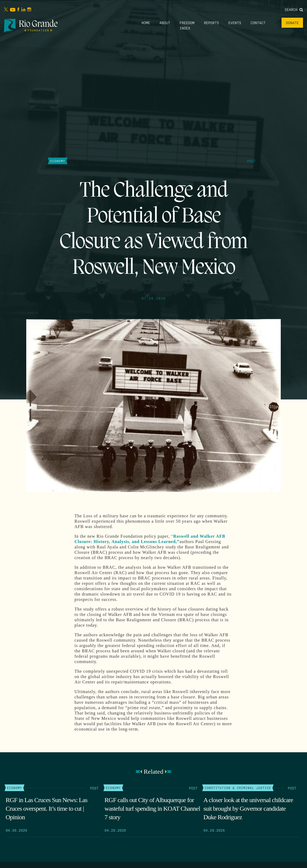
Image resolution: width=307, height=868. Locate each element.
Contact (258, 23)
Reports (211, 23)
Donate (292, 23)
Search (294, 9)
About (165, 23)
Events (235, 23)
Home (146, 23)
